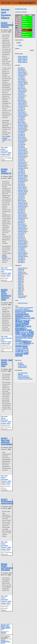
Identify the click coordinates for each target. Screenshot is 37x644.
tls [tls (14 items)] (25, 350)
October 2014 (22, 193)
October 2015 (22, 178)
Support (3, 626)
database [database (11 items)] (24, 318)
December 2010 (22, 242)
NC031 (20, 286)
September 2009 (22, 256)
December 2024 (22, 83)
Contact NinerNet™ (6, 627)
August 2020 (21, 116)
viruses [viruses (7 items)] (26, 352)
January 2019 (22, 139)
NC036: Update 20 (23, 56)
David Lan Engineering (24, 377)
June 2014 (21, 198)
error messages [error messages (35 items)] (23, 327)
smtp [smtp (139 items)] (18, 346)
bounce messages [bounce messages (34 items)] (24, 311)
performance (5, 151)
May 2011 (20, 236)
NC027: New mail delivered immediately (7, 440)
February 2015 (22, 187)
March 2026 (21, 71)
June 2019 (21, 134)
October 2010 (22, 245)
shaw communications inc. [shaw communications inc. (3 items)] (23, 345)
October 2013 (22, 205)
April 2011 (21, 237)
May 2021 (20, 111)
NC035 (20, 289)
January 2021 (22, 113)
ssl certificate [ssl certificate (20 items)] (22, 349)
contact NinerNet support (6, 138)
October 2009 (22, 255)
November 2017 (22, 153)
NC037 (20, 292)
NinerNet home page (21, 9)
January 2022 (22, 103)
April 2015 (21, 184)
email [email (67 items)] (18, 324)
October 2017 (22, 155)
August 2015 (21, 181)
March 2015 (21, 186)
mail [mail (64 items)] (18, 332)
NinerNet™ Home (5, 624)
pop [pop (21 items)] (21, 343)
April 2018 (21, 147)
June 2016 (21, 171)
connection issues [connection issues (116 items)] (22, 315)
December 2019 (22, 125)
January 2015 (22, 189)
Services (3, 625)
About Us (8, 626)
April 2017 (21, 161)
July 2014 (21, 196)
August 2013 (21, 208)
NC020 (20, 278)
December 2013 (22, 203)
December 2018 (22, 140)
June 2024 (21, 87)
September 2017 (22, 156)
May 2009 (20, 261)
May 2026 (20, 68)
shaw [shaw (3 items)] (32, 343)
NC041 (20, 294)
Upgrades (21, 297)
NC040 (20, 293)
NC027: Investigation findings (7, 25)
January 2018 (22, 150)
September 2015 (22, 180)
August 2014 (21, 195)
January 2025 (22, 81)
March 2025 (21, 80)
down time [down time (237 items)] (22, 322)
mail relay (9, 269)
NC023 (9, 275)
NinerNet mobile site (23, 376)
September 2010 (22, 246)
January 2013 (22, 217)
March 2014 (21, 200)
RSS (19, 43)
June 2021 (21, 109)
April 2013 (21, 212)
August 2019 (21, 131)
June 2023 (21, 93)
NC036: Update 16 (23, 62)
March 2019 (21, 137)
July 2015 (21, 183)
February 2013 (22, 215)
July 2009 (21, 258)
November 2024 (22, 84)
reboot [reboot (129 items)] (27, 343)
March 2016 (21, 174)
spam (3, 271)
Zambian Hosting (22, 366)
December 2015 (22, 175)
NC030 (20, 284)
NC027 (9, 154)
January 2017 (22, 164)
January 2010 (22, 252)
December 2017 (22, 152)
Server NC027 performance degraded (7, 566)
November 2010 (22, 243)
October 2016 (22, 167)
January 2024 (22, 91)
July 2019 (21, 133)
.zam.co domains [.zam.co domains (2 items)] (19, 309)
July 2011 (21, 234)
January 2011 (22, 240)
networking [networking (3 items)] (18, 339)
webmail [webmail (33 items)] (19, 353)
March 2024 (21, 88)
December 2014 (22, 190)
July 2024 (21, 85)
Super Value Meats (23, 373)
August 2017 (21, 158)
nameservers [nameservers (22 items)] (21, 338)
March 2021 (21, 112)
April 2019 (21, 136)
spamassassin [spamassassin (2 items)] (19, 348)
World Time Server (23, 303)
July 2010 (21, 249)
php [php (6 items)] (30, 341)
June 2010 (21, 251)
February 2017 (22, 162)
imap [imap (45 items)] (29, 330)
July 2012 (21, 220)
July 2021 (21, 108)
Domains (20, 269)
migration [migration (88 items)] (28, 336)
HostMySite (21, 364)
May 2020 (20, 121)
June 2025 (21, 78)
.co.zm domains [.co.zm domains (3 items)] (20, 308)
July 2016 (21, 169)
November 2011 (22, 228)
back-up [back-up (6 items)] (27, 309)
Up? (33, 17)
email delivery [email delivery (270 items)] (22, 325)
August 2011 (21, 233)
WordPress (4, 631)
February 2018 (22, 149)
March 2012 (21, 224)
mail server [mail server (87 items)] (28, 334)
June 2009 (21, 259)
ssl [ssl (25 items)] (24, 348)
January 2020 (22, 124)
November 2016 (22, 165)
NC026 (20, 281)
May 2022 (20, 99)
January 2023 (22, 96)
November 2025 (22, 74)
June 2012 (21, 221)
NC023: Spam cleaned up (6, 171)
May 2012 (20, 223)
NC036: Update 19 (23, 58)
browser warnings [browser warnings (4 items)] (21, 313)
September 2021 (22, 106)
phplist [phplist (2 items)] (17, 343)
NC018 (20, 277)
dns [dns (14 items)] (29, 318)
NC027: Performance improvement (7, 500)
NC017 (20, 275)
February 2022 (22, 102)
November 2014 (22, 192)
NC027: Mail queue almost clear (7, 362)
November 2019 (22, 127)
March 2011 (21, 239)
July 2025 (21, 77)
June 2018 (21, 144)
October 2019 (22, 128)
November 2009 (22, 254)
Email (9, 153)
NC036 (20, 290)
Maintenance (21, 274)
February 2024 (22, 90)
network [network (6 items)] (30, 338)
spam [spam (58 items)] (25, 346)
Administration (22, 268)
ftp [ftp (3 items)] (26, 328)
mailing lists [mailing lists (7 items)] (24, 332)
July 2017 (21, 159)
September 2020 (22, 115)
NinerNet (20, 363)
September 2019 (22, 130)
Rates (7, 625)
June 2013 (21, 209)
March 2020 (21, 122)
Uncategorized (22, 296)
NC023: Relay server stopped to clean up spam (6, 294)
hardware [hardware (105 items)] (21, 330)
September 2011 (22, 231)
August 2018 (21, 141)
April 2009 (21, 262)
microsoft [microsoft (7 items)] (18, 336)
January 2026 (22, 72)
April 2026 (21, 69)
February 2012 (22, 226)
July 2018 (21, 143)
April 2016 (21, 172)
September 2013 (22, 206)
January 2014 (22, 202)
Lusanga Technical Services (25, 379)
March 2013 (21, 214)
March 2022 (21, 100)
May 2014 (20, 199)
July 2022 (21, 97)
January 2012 (22, 227)
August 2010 (21, 248)
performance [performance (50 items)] (22, 341)
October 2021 (22, 105)
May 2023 (20, 94)
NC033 (20, 287)
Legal (3, 628)
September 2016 (22, 168)
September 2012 (22, 218)
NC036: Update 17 (23, 61)
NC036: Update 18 (23, 59)
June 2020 (21, 119)
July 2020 (21, 118)
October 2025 (22, 75)
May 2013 (20, 211)
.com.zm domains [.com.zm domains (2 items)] (29, 308)
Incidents (4, 154)
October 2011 (22, 230)
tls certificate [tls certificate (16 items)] (22, 351)
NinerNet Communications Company (5, 640)
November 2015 (22, 177)
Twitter (20, 45)
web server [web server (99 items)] (22, 354)
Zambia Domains (22, 367)
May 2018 (20, 146)
